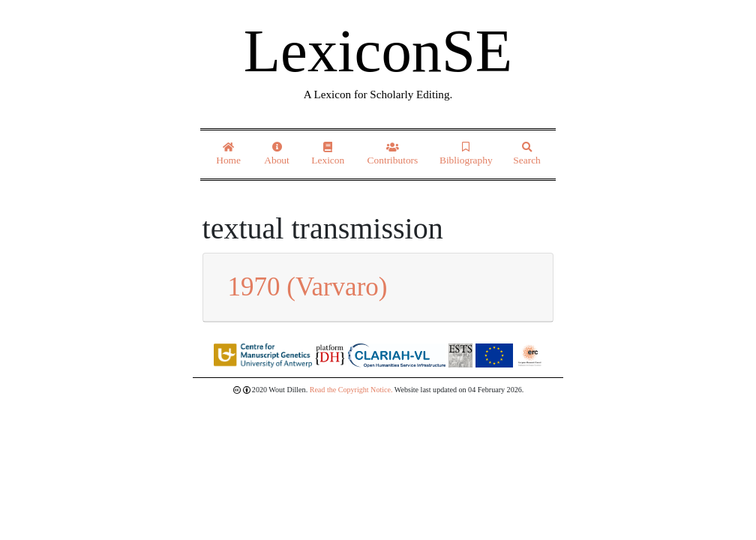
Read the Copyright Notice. (351, 390)
